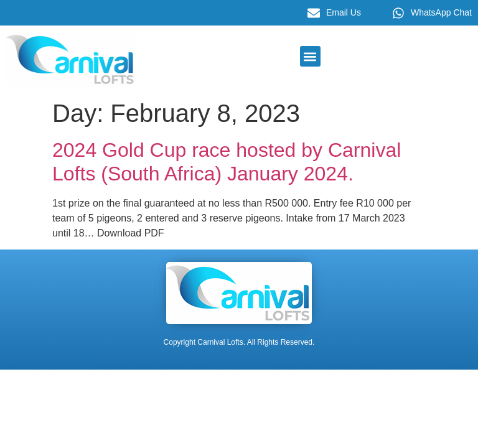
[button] (310, 56)
